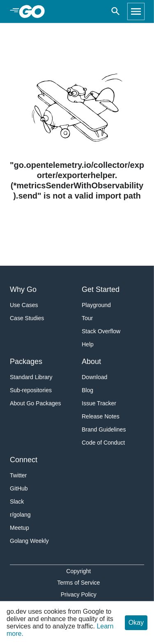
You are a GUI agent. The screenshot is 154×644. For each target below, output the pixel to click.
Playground (96, 305)
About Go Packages (36, 403)
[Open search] (116, 11)
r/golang (20, 515)
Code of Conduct (103, 443)
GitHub (19, 488)
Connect (24, 460)
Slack (17, 502)
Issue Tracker (99, 403)
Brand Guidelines (104, 429)
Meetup (20, 528)
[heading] (35, 11)
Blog (87, 390)
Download (94, 377)
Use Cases (24, 305)
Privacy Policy (79, 594)
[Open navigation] (136, 11)
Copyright (78, 571)
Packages (26, 362)
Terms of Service (78, 583)
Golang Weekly (29, 541)
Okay (136, 623)
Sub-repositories (31, 390)
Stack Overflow (101, 331)
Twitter (18, 475)
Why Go (23, 289)
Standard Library (31, 377)
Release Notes (101, 416)
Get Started (101, 289)
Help (88, 344)
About (91, 362)
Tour (87, 318)
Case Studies (27, 318)
